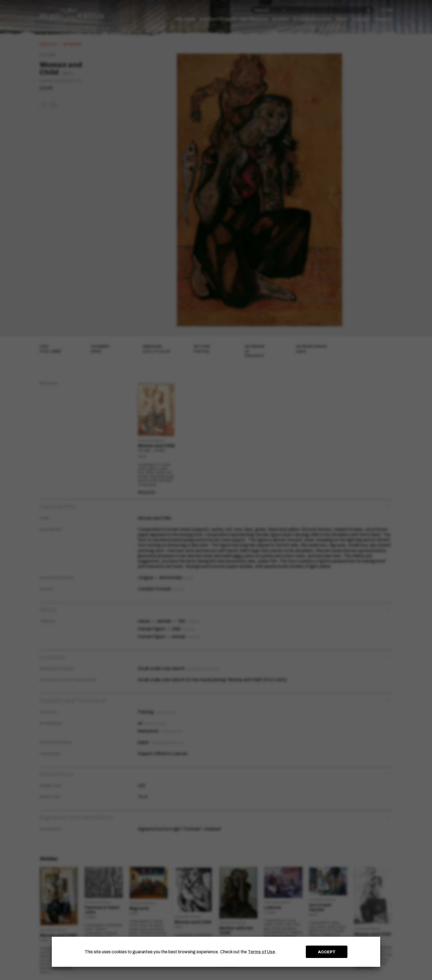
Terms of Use (261, 952)
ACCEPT (327, 952)
